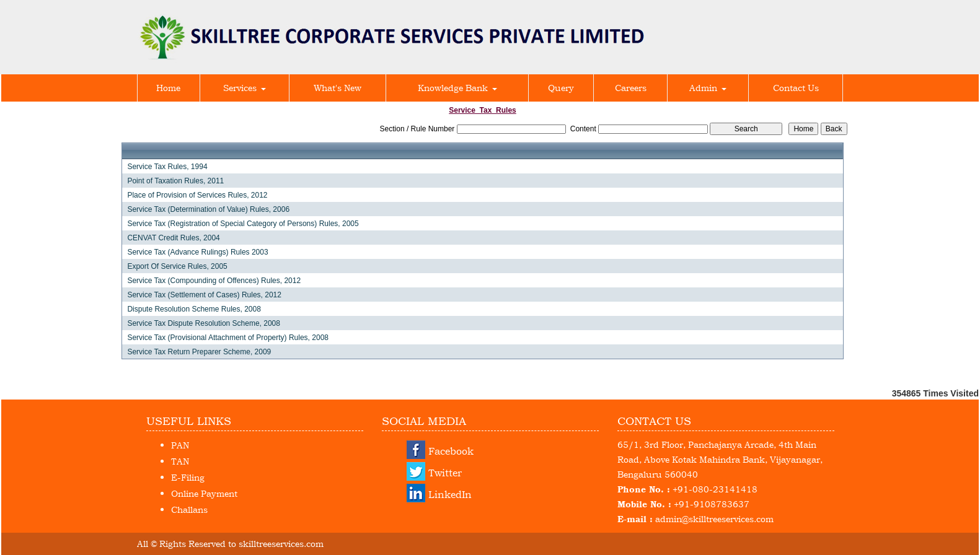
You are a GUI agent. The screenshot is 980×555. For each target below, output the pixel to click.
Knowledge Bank (457, 88)
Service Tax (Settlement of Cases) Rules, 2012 (204, 295)
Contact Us (796, 88)
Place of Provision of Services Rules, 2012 (197, 195)
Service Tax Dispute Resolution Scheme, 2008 (204, 323)
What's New (338, 88)
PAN (180, 445)
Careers (631, 88)
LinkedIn (450, 494)
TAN (180, 461)
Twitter (445, 473)
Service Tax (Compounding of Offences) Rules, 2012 (214, 281)
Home (168, 88)
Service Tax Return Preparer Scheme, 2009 (199, 352)
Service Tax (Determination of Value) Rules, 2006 (208, 209)
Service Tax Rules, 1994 (167, 167)
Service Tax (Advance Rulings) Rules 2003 (197, 252)
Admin (708, 88)
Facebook (451, 451)
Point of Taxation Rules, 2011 (175, 181)
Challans (189, 509)
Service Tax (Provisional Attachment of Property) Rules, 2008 (228, 338)
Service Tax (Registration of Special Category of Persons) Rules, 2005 (243, 224)
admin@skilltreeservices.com (714, 519)
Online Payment (204, 493)
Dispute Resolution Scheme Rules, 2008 (194, 309)
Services (245, 88)
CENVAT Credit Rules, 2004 (173, 238)
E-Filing (188, 477)
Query (561, 88)
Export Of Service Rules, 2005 (177, 266)
